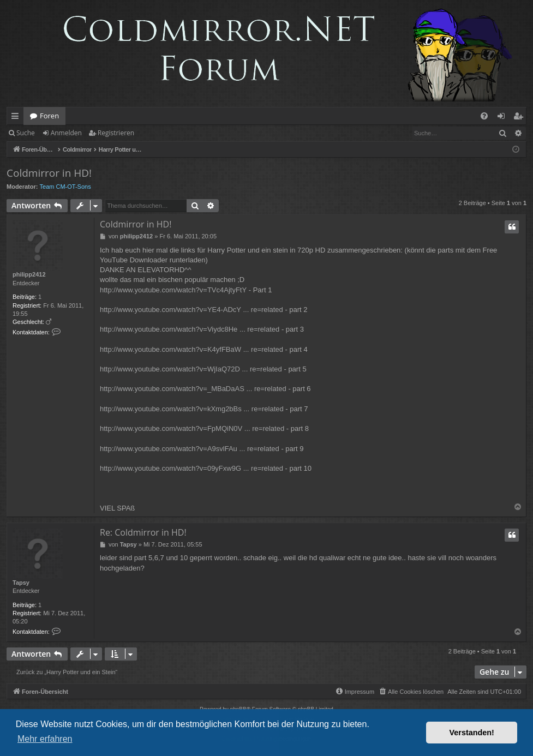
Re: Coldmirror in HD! (143, 532)
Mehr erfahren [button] (45, 739)
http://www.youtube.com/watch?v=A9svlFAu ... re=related (190, 449)
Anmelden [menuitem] (504, 118)
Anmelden (66, 133)
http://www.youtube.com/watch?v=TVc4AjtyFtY (173, 290)
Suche (26, 133)
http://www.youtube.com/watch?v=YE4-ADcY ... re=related (191, 310)
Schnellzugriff (17, 118)
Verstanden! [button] (472, 733)
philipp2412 (29, 274)
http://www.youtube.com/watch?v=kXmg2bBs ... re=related (192, 409)
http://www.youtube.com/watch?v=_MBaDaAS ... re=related (193, 389)
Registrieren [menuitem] (520, 118)
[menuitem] (484, 116)
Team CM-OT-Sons (65, 187)
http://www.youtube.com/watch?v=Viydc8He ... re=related (190, 329)
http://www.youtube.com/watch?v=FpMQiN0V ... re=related (192, 428)
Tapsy (21, 583)
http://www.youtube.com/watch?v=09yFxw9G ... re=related (191, 468)
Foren (49, 116)
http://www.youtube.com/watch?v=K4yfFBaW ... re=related (191, 349)
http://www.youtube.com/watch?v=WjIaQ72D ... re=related (191, 369)
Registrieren (116, 133)
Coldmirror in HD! (49, 173)
